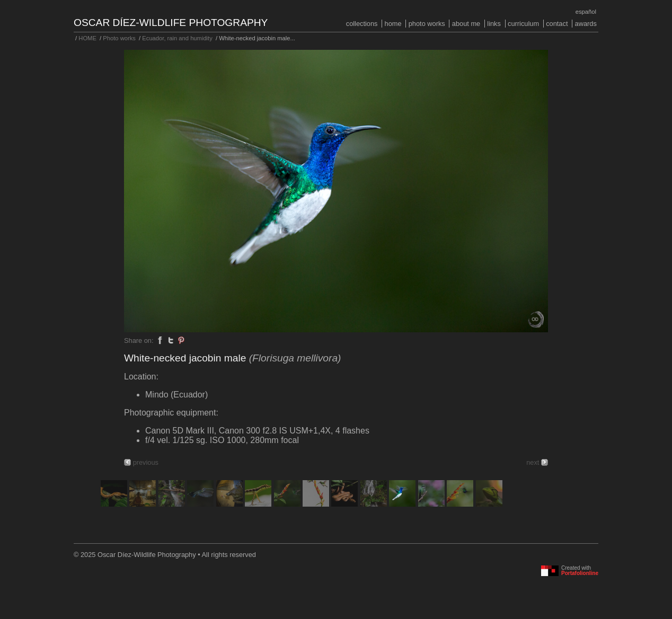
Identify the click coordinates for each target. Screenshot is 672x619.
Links (494, 24)
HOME (393, 24)
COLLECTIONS (362, 24)
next (533, 462)
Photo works (427, 24)
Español (586, 12)
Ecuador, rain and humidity (177, 38)
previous (146, 462)
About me (466, 24)
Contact (557, 24)
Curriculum (523, 24)
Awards (586, 24)
